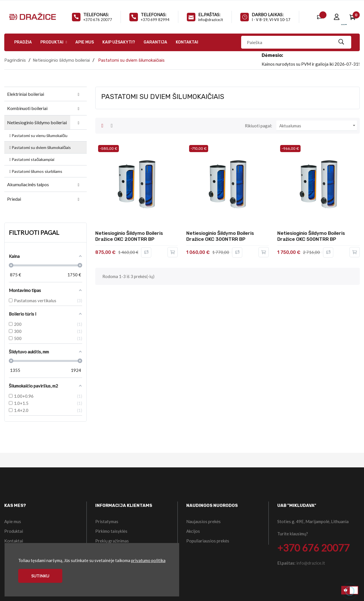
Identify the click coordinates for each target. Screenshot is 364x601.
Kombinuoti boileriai (27, 108)
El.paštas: (209, 14)
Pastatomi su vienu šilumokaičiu (38, 135)
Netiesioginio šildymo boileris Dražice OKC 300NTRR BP (220, 236)
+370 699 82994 (155, 20)
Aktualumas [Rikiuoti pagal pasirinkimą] (318, 126)
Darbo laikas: (268, 14)
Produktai (14, 531)
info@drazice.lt (211, 20)
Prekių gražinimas (112, 541)
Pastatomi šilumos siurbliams (35, 171)
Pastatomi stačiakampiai (31, 159)
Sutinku (40, 576)
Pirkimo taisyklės (111, 531)
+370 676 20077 (98, 20)
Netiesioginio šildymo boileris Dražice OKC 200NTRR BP (129, 236)
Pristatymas (107, 521)
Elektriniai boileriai (26, 94)
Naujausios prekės (203, 521)
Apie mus (13, 521)
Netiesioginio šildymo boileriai (37, 122)
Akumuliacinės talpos (28, 184)
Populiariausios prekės (208, 541)
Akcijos (193, 531)
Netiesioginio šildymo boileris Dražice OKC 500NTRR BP (311, 236)
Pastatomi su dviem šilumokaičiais (40, 147)
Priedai (14, 199)
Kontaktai (14, 541)
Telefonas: (96, 14)
